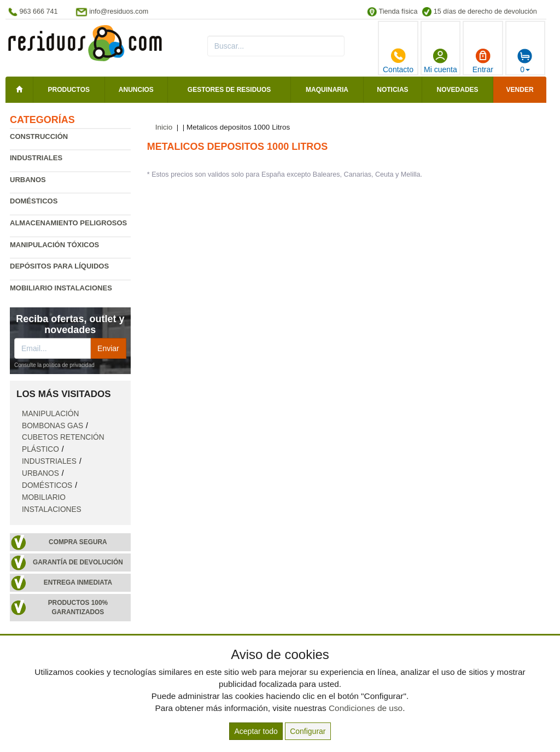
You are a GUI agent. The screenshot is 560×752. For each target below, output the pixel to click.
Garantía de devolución (78, 562)
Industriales (36, 158)
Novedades (458, 90)
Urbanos (28, 180)
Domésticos (34, 201)
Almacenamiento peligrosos (68, 223)
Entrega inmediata (78, 582)
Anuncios (136, 90)
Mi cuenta (441, 61)
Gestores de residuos (229, 90)
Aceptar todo (256, 731)
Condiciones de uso (366, 708)
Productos (69, 90)
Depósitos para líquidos (59, 266)
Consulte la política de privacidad (54, 365)
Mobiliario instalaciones (61, 288)
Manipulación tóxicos (54, 245)
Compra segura (78, 542)
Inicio (164, 127)
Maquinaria (327, 90)
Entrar (483, 61)
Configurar (308, 731)
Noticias (392, 90)
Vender (520, 90)
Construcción (39, 136)
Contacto (398, 61)
